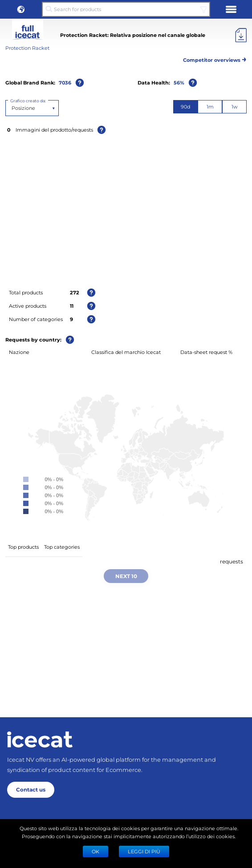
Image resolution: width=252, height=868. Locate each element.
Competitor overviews (215, 58)
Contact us (31, 789)
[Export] (241, 35)
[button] (21, 9)
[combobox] (12, 108)
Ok (96, 851)
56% (179, 82)
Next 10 (126, 576)
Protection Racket (27, 48)
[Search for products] (126, 9)
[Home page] (40, 739)
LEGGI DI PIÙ (144, 851)
